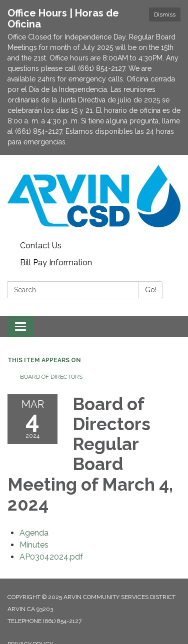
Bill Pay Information (56, 263)
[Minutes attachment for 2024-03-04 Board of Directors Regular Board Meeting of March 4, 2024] (34, 545)
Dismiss (165, 14)
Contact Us (41, 246)
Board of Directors (51, 377)
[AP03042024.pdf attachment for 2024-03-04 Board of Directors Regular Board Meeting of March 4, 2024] (51, 557)
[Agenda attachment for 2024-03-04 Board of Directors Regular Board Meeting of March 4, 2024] (34, 533)
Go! (151, 290)
